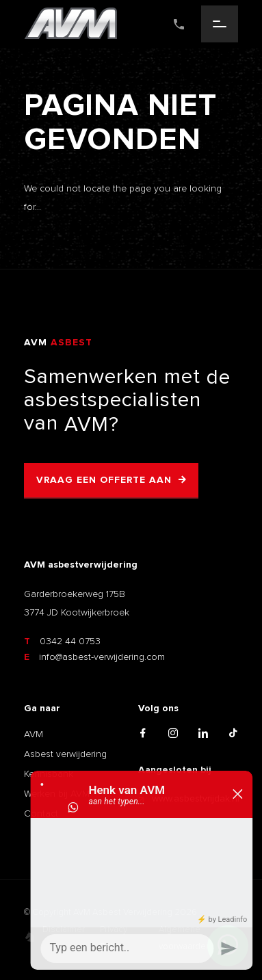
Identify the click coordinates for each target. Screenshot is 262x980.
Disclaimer (64, 929)
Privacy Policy (114, 938)
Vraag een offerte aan (104, 480)
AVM (34, 734)
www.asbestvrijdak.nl (189, 799)
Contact (41, 813)
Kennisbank (49, 774)
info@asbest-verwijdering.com (94, 657)
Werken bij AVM (57, 794)
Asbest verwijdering (65, 754)
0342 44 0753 (62, 641)
